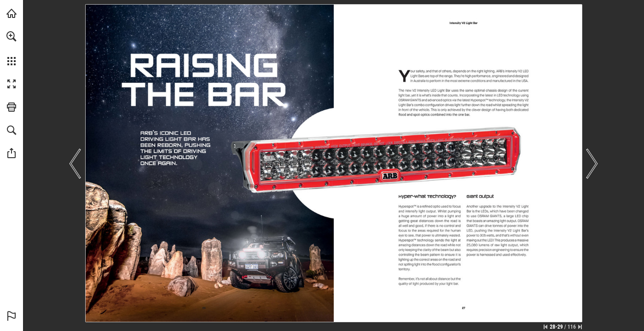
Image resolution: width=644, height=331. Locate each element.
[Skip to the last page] (580, 327)
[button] (12, 36)
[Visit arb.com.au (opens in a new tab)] (12, 13)
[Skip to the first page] (545, 327)
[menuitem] (12, 48)
